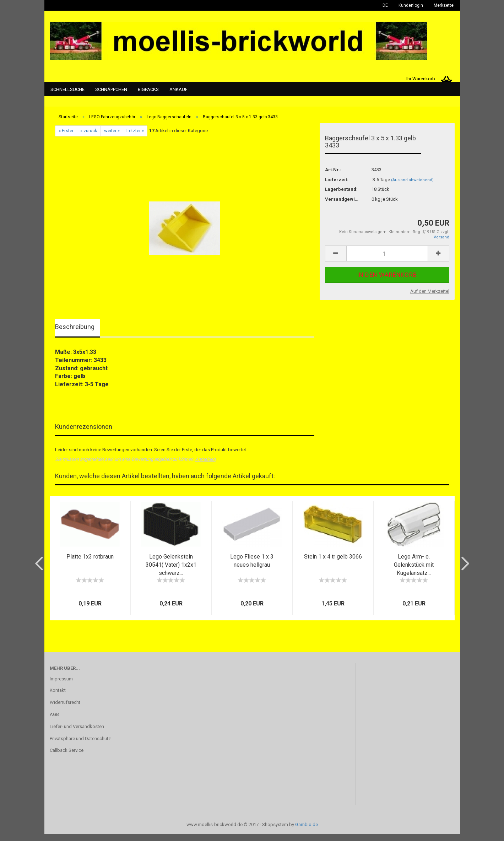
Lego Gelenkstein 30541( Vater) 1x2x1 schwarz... (171, 572)
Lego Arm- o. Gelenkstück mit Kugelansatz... (414, 572)
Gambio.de (307, 832)
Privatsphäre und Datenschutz (80, 746)
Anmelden (205, 467)
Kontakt (58, 697)
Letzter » (135, 138)
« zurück (89, 138)
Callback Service (67, 758)
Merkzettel (444, 5)
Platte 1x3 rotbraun (90, 564)
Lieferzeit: (337, 187)
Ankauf (178, 89)
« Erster (66, 138)
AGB (54, 721)
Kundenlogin (411, 5)
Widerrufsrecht (65, 709)
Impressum (61, 686)
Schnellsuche (67, 89)
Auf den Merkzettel (430, 298)
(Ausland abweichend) (412, 187)
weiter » (112, 138)
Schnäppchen (111, 89)
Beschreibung (75, 334)
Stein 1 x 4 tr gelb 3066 (333, 564)
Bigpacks (148, 89)
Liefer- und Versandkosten (77, 734)
